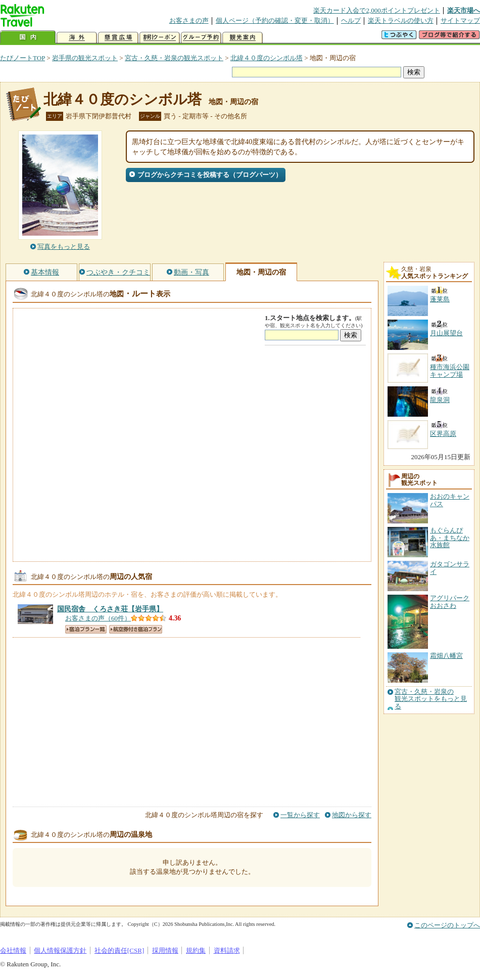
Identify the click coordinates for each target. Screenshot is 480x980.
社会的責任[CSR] (119, 950)
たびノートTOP (22, 58)
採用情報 (165, 950)
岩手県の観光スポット (85, 58)
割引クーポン (160, 38)
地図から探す (352, 815)
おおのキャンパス (450, 500)
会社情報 (13, 950)
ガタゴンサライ (450, 568)
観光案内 (243, 38)
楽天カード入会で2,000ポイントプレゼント (377, 10)
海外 (77, 38)
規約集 (196, 950)
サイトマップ (460, 20)
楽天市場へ (464, 10)
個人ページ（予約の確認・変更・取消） (275, 20)
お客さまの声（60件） (98, 618)
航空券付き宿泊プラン (136, 629)
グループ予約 (201, 38)
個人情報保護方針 (60, 950)
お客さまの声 (189, 20)
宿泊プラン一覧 (86, 629)
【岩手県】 (110, 609)
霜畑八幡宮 (446, 656)
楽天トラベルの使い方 (401, 20)
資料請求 (227, 950)
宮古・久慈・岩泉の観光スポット (174, 58)
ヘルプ (351, 20)
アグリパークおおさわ (450, 602)
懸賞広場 (118, 38)
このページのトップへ (447, 925)
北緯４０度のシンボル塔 (267, 58)
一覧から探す (300, 815)
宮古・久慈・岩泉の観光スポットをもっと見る (431, 699)
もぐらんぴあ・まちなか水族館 (450, 538)
